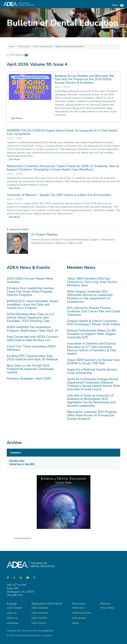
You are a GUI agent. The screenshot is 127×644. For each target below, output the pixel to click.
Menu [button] (118, 5)
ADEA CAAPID (39, 618)
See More (16, 118)
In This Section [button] (17, 55)
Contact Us (12, 618)
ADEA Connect (14, 608)
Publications (24, 46)
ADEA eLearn (79, 618)
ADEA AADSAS (40, 613)
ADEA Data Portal (82, 613)
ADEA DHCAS (39, 623)
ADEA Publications (43, 46)
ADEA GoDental (40, 608)
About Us (12, 613)
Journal (75, 623)
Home (12, 46)
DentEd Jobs (17, 461)
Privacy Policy (107, 608)
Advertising (13, 623)
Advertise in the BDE (22, 464)
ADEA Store (78, 608)
